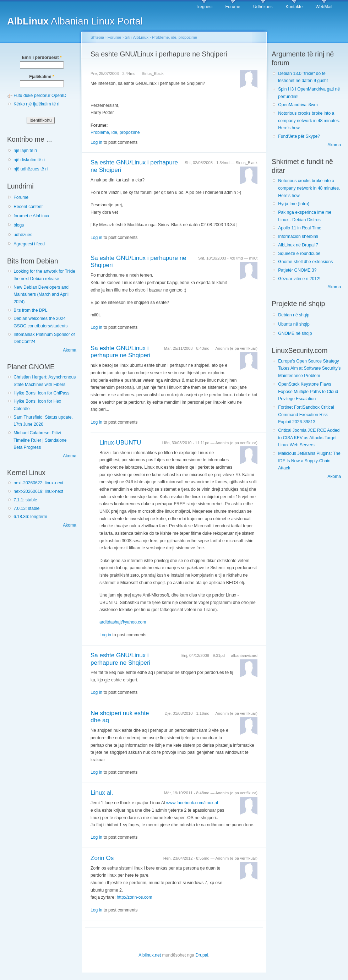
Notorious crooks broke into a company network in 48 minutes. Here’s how (309, 121)
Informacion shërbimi (298, 236)
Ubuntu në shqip (294, 324)
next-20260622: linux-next (38, 483)
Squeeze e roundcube (299, 254)
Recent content (28, 207)
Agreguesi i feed (29, 244)
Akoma (70, 350)
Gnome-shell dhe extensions (305, 262)
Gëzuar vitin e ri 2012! (299, 279)
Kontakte (294, 7)
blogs (19, 225)
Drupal (202, 955)
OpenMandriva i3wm (298, 105)
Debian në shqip (294, 315)
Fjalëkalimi (42, 77)
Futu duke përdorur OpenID (40, 96)
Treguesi (204, 7)
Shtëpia (97, 37)
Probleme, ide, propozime (175, 37)
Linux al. (102, 793)
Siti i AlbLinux (136, 37)
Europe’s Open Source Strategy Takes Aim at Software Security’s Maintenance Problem (309, 368)
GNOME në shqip (295, 333)
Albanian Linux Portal (75, 21)
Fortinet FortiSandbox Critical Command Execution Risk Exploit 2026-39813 (306, 415)
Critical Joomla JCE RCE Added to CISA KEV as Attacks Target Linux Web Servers (309, 438)
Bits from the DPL (30, 310)
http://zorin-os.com (135, 897)
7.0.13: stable (26, 508)
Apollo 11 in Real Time (300, 228)
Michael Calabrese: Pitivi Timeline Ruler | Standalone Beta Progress (40, 440)
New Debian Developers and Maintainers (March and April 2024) (41, 295)
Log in (96, 142)
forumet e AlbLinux (31, 216)
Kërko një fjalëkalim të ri (36, 104)
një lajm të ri (25, 151)
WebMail (324, 7)
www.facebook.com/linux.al (192, 803)
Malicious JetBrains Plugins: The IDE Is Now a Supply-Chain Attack (309, 461)
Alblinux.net (150, 955)
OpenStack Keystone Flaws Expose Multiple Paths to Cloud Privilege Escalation (308, 391)
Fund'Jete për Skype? (299, 136)
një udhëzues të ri (31, 169)
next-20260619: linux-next (38, 491)
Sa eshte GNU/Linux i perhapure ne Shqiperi (120, 352)
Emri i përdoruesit (42, 58)
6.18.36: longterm (30, 517)
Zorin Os (102, 858)
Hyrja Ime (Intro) (294, 204)
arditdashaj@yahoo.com (123, 622)
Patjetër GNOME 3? (297, 270)
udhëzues (23, 235)
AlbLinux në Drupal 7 (298, 245)
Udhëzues (263, 7)
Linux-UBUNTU (120, 443)
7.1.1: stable (25, 500)
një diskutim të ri (29, 160)
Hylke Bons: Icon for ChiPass (41, 393)
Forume (233, 7)
